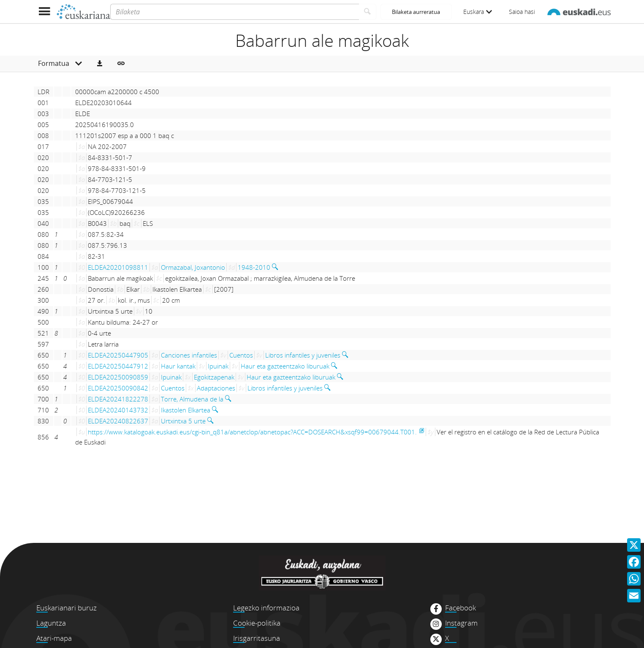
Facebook (461, 608)
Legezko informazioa (266, 608)
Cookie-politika (257, 623)
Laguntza (51, 623)
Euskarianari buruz (67, 608)
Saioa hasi (522, 12)
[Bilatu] (368, 12)
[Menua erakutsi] (45, 12)
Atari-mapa (54, 638)
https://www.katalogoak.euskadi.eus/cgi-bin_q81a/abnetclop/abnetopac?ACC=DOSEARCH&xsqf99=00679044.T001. (252, 432)
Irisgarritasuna (257, 638)
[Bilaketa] (235, 12)
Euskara (478, 12)
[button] (100, 64)
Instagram (461, 623)
